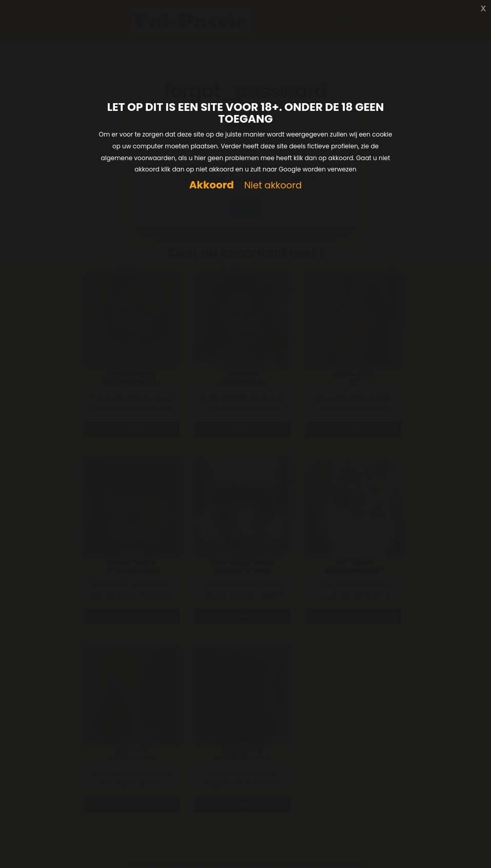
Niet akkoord (273, 186)
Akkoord (212, 185)
